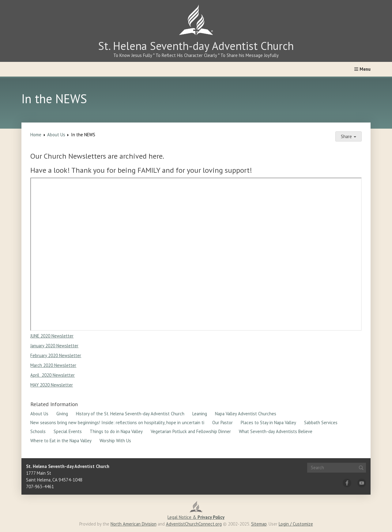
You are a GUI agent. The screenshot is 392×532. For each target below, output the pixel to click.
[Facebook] (347, 483)
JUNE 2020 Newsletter (52, 336)
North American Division (134, 524)
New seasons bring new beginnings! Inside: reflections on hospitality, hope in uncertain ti (117, 423)
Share (349, 136)
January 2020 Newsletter (54, 346)
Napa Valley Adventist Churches (246, 414)
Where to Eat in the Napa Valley (61, 441)
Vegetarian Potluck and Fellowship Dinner (191, 431)
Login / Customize (296, 524)
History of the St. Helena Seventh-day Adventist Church (130, 414)
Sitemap (259, 524)
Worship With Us (115, 441)
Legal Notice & (196, 517)
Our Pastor (222, 423)
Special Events (68, 431)
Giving (62, 414)
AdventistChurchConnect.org (194, 524)
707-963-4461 (40, 487)
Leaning (200, 414)
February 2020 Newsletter (56, 355)
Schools (38, 431)
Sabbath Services (321, 423)
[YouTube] (362, 483)
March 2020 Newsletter (53, 365)
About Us (56, 135)
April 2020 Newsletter (53, 375)
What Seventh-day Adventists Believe (276, 431)
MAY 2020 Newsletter (52, 385)
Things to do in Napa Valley (116, 431)
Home (36, 135)
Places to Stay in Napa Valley (268, 423)
